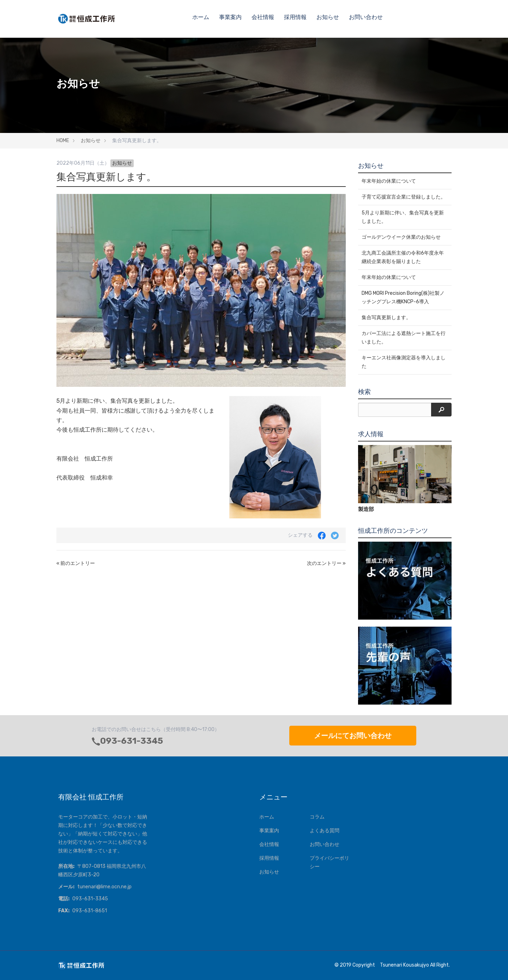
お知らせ (328, 17)
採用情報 (295, 17)
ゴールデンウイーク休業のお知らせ (401, 237)
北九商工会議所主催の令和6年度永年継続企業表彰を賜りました (403, 257)
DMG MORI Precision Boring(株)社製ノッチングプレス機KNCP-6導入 (403, 297)
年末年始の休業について (389, 181)
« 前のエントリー (76, 563)
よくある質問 (325, 831)
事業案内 (230, 17)
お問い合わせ (366, 17)
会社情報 (263, 17)
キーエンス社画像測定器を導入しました (404, 362)
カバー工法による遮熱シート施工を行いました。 (404, 338)
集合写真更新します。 (386, 318)
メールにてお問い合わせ (353, 736)
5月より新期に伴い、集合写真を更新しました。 (403, 217)
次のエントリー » (326, 563)
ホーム (201, 17)
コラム (317, 817)
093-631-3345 (132, 741)
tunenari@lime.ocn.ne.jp (104, 887)
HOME (63, 141)
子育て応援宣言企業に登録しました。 (404, 197)
